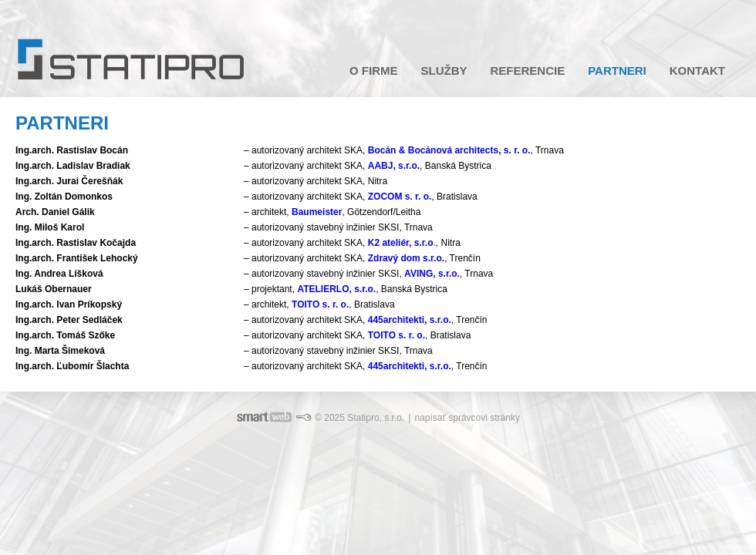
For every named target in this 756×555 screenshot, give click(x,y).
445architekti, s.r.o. (410, 320)
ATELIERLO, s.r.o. (336, 289)
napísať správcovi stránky (467, 418)
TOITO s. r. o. (320, 304)
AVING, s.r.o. (432, 274)
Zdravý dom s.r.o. (406, 258)
